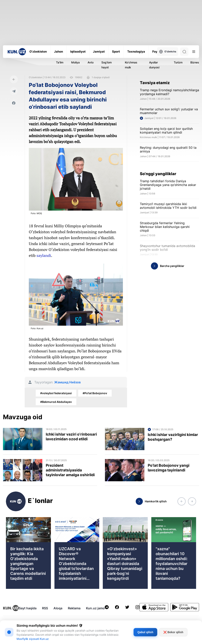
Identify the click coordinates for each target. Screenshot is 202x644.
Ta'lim (60, 62)
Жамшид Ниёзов (67, 382)
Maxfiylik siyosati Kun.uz (33, 639)
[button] (181, 501)
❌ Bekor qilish (173, 632)
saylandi (44, 255)
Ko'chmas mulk (131, 65)
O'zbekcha (168, 52)
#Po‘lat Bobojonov (95, 393)
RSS (45, 608)
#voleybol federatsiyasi (56, 393)
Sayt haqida (28, 608)
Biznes (195, 62)
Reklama (74, 608)
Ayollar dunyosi (154, 65)
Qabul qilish (145, 632)
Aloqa (58, 608)
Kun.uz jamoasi (98, 608)
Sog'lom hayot (107, 65)
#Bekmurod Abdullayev (56, 402)
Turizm (178, 62)
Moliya (75, 62)
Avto (91, 62)
